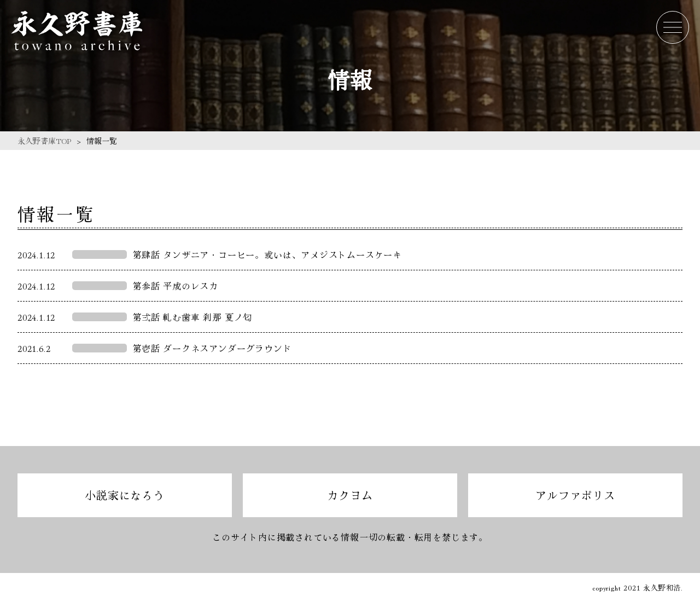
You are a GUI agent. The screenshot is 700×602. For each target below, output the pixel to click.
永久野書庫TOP (44, 141)
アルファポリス (575, 495)
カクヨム (350, 495)
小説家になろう (125, 495)
